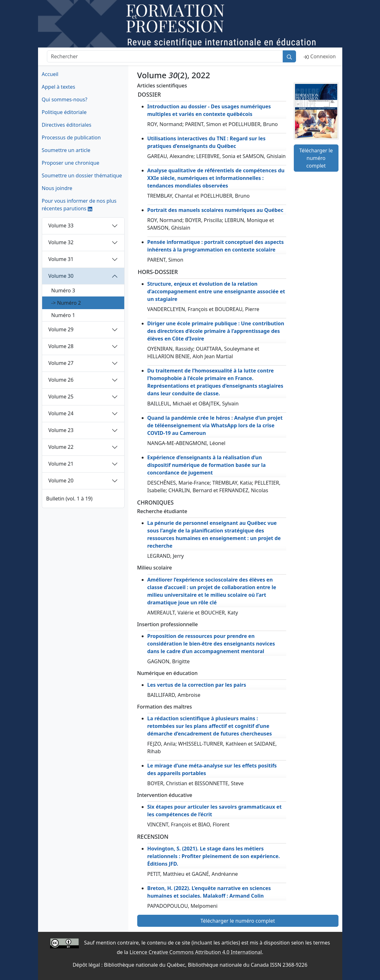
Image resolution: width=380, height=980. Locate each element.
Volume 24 (61, 413)
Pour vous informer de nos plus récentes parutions (79, 205)
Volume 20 (61, 480)
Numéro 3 (63, 290)
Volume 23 (61, 430)
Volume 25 (61, 397)
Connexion (320, 56)
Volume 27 (61, 363)
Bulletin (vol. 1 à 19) (69, 499)
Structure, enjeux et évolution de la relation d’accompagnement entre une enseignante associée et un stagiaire (216, 291)
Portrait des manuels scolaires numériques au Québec (216, 210)
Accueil (50, 74)
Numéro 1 (63, 315)
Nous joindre (57, 188)
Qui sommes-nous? (65, 99)
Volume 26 (61, 380)
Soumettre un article (66, 150)
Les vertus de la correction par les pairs (197, 685)
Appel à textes (59, 87)
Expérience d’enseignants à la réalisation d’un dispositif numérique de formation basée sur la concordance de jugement (207, 465)
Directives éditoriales (67, 125)
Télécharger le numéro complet (316, 158)
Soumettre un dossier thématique (82, 175)
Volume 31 (61, 259)
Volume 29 (61, 329)
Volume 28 (61, 346)
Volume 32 (61, 242)
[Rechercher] (165, 56)
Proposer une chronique (71, 163)
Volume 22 (61, 447)
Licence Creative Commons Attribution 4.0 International (196, 952)
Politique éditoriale (64, 112)
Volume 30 (61, 276)
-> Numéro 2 (66, 303)
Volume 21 (61, 464)
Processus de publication (71, 137)
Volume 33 (61, 226)
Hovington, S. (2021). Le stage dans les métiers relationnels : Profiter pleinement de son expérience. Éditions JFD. (214, 856)
